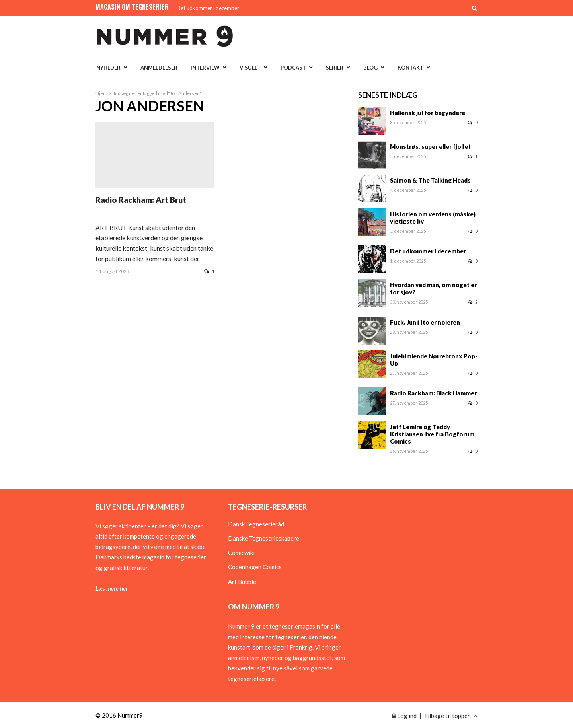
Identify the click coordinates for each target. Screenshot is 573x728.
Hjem (101, 93)
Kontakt (410, 68)
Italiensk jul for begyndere (428, 113)
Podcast (293, 68)
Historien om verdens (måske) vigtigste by (433, 218)
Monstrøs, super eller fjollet (430, 146)
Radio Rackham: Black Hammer (433, 393)
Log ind (404, 716)
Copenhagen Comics (255, 567)
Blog (370, 68)
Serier (335, 68)
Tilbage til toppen (451, 716)
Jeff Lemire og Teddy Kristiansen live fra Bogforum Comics (432, 434)
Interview (205, 68)
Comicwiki (241, 553)
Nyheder (108, 68)
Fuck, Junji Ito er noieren (425, 322)
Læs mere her (112, 588)
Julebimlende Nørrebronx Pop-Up (434, 360)
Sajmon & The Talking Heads (430, 180)
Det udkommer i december (208, 8)
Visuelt (250, 68)
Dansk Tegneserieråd (256, 524)
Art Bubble (242, 582)
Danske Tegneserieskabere (264, 538)
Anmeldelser (159, 68)
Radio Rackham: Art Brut (141, 200)
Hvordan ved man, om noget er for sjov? (433, 288)
